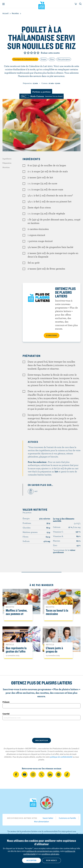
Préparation (7, 163)
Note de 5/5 (38, 53)
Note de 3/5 (31, 53)
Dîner (52, 59)
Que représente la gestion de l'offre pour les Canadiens (17, 651)
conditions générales (50, 854)
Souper (44, 59)
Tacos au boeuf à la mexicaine (57, 612)
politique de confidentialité (61, 757)
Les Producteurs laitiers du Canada (42, 5)
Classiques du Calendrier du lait (25, 59)
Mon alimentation (42, 821)
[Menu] (3, 4)
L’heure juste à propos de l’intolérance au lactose (55, 653)
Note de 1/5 (25, 53)
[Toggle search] (80, 4)
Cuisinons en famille (67, 818)
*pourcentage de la (64, 551)
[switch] (41, 96)
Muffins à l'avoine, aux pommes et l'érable (17, 614)
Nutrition (6, 167)
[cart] (76, 4)
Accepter (31, 860)
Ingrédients (7, 159)
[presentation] (41, 729)
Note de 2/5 (28, 53)
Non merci (52, 860)
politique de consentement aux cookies (43, 851)
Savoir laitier (48, 818)
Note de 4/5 (35, 53)
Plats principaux (64, 59)
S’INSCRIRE (52, 335)
